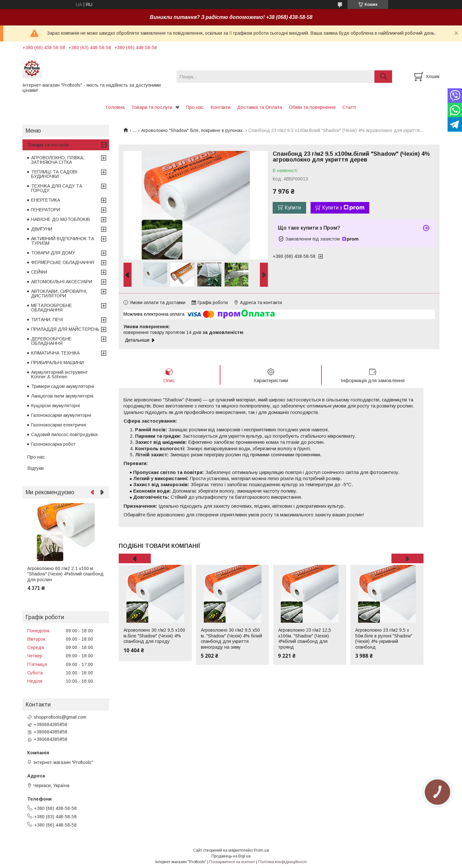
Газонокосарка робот (53, 444)
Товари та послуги (152, 107)
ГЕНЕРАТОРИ (46, 210)
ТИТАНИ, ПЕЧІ (47, 320)
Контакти (220, 107)
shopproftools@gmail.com (60, 717)
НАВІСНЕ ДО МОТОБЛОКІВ (60, 219)
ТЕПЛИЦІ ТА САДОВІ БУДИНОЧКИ (54, 174)
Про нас (195, 107)
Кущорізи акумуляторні (56, 406)
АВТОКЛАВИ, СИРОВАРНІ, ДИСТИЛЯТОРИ (59, 294)
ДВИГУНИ (42, 229)
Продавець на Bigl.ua (231, 856)
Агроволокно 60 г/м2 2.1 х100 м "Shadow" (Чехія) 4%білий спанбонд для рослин (65, 574)
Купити (293, 208)
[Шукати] (383, 77)
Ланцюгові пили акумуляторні (62, 396)
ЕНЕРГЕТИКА (46, 200)
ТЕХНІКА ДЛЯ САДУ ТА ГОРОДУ (57, 188)
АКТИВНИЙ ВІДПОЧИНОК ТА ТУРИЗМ (63, 241)
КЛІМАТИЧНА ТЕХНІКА (55, 353)
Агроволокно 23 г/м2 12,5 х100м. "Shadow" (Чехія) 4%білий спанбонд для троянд (305, 639)
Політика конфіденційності (282, 862)
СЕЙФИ (39, 272)
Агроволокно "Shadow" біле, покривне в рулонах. (193, 130)
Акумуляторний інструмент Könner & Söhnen (60, 374)
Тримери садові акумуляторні (63, 386)
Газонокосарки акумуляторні (61, 415)
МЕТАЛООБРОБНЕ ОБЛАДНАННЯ (51, 308)
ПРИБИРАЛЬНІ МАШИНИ (57, 363)
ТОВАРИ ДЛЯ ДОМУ (53, 253)
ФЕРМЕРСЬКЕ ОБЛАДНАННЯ (63, 262)
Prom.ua (261, 850)
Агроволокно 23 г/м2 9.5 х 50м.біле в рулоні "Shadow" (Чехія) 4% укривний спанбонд (384, 639)
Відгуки (35, 468)
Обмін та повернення (312, 107)
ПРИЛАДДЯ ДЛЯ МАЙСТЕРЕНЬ (65, 329)
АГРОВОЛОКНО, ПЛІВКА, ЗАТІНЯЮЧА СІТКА (58, 160)
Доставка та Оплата (260, 107)
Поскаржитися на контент (232, 862)
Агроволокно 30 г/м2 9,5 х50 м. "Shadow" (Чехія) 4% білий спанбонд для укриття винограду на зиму (231, 639)
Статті (349, 107)
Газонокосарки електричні (59, 425)
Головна (115, 107)
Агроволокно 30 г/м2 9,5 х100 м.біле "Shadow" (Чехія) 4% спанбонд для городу (154, 636)
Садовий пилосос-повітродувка (64, 434)
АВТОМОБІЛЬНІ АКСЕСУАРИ (62, 282)
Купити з (343, 208)
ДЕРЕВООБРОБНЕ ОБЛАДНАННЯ (51, 341)
